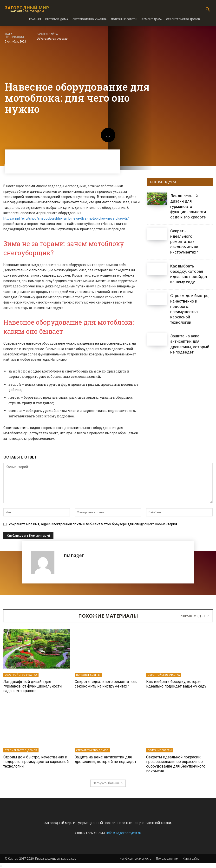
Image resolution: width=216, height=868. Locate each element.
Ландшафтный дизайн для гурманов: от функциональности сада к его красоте (188, 206)
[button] (208, 10)
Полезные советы (88, 675)
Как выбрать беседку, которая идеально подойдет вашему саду (176, 684)
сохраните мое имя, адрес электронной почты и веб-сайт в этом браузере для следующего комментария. (93, 524)
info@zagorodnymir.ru (124, 833)
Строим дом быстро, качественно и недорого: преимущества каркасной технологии (36, 762)
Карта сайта (191, 859)
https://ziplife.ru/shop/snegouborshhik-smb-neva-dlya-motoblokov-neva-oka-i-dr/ (66, 218)
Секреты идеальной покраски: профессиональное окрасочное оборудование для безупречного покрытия (176, 764)
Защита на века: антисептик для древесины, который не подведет (105, 759)
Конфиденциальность (136, 859)
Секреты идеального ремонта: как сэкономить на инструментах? (184, 242)
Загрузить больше (108, 783)
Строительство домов (21, 750)
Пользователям (167, 859)
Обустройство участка (52, 39)
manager (74, 555)
